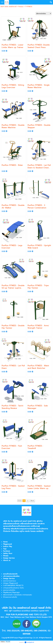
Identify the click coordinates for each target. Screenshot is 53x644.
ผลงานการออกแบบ (10, 581)
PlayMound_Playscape (11, 592)
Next (32, 501)
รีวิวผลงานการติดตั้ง (10, 597)
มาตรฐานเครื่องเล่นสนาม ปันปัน (13, 588)
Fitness (21, 7)
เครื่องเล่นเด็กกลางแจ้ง (28, 524)
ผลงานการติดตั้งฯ (9, 590)
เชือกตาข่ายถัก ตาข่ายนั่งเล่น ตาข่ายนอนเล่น (17, 595)
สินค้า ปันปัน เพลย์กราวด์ (8, 7)
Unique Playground (10, 583)
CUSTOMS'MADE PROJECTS (13, 585)
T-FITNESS (29, 7)
